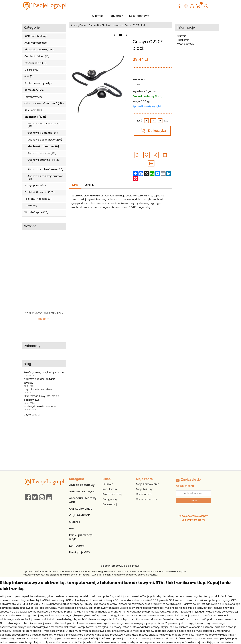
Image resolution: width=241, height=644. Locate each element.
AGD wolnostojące (36, 43)
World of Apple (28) (36, 212)
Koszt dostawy (139, 16)
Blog (28, 364)
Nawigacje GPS (33, 97)
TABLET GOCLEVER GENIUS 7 (44, 313)
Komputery (77, 546)
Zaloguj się (110, 499)
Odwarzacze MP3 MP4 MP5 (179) (44, 104)
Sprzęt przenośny (35, 186)
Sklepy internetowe (193, 520)
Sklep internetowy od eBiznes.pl (121, 566)
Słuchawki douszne (112, 25)
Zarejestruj (110, 504)
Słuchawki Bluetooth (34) (43, 133)
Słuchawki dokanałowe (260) (45, 140)
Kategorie (32, 28)
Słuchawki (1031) (35, 117)
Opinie (89, 185)
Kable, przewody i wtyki (38, 83)
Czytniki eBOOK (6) (36, 63)
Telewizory (31, 206)
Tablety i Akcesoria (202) (40, 192)
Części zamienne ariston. (39, 389)
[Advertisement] (120, 447)
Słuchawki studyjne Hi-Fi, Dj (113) (43, 161)
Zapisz (193, 501)
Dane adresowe (147, 499)
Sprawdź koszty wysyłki (147, 106)
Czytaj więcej (32, 415)
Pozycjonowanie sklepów (193, 516)
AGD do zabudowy (36, 36)
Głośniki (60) (32, 70)
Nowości (31, 226)
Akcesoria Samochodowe (56, 572)
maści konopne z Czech (124, 572)
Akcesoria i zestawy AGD (39, 50)
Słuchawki (94, 25)
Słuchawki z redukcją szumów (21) (45, 177)
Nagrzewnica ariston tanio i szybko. (40, 381)
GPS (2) (29, 76)
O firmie (97, 16)
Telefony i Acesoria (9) (38, 199)
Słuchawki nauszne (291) (42, 153)
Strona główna (78, 25)
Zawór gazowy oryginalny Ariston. (44, 372)
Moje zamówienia (148, 484)
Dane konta (144, 494)
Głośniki (75, 522)
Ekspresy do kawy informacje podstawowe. (41, 398)
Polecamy (32, 346)
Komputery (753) (35, 90)
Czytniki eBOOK (80, 515)
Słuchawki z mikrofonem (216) (45, 169)
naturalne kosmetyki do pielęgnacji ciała (45, 575)
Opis (75, 185)
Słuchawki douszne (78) (43, 147)
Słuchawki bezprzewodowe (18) (44, 125)
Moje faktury (144, 489)
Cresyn (137, 85)
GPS (72, 529)
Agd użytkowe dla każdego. (40, 406)
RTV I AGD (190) (34, 110)
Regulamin (116, 16)
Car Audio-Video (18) (37, 56)
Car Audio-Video (81, 509)
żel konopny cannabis (122, 575)
